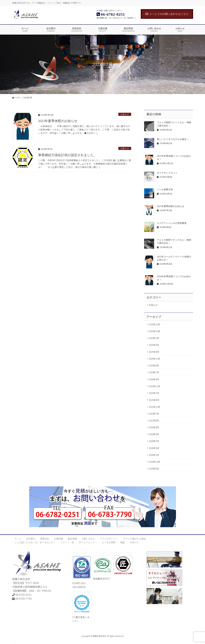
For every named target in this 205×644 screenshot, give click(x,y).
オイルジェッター (88, 542)
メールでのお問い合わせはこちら (167, 14)
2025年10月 (154, 331)
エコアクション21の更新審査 (172, 223)
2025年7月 (154, 338)
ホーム (18, 539)
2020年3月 (154, 441)
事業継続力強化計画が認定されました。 (68, 155)
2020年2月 (154, 448)
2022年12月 (154, 407)
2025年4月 (154, 352)
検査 (122, 542)
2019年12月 (154, 462)
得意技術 (45, 539)
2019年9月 (154, 469)
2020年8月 (154, 427)
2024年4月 (154, 379)
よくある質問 (109, 542)
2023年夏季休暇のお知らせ (58, 121)
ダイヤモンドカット (167, 173)
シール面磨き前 (165, 190)
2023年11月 (154, 386)
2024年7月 (154, 372)
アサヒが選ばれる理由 (134, 539)
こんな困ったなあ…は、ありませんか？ (35, 542)
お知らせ (125, 114)
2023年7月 (154, 393)
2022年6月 (154, 420)
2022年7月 (154, 414)
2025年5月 (154, 345)
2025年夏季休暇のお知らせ (171, 206)
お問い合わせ (88, 539)
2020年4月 (154, 434)
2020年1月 (154, 455)
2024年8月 (154, 365)
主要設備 (58, 539)
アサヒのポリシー (109, 539)
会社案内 (31, 539)
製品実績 (72, 539)
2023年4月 (154, 400)
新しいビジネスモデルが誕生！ (173, 139)
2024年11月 (154, 359)
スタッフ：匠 (67, 542)
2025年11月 (154, 324)
